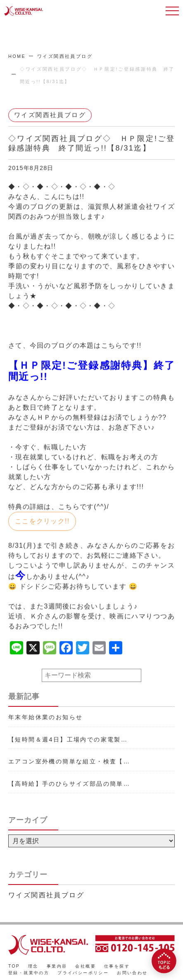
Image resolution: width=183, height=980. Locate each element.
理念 (33, 966)
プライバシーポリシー (83, 973)
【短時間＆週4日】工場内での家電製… (68, 739)
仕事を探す (117, 966)
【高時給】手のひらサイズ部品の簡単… (69, 784)
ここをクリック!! (42, 521)
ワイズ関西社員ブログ (65, 56)
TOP (14, 966)
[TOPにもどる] (164, 961)
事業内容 (57, 966)
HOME (17, 56)
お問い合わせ (132, 973)
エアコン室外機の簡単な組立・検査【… (69, 761)
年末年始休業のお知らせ (45, 717)
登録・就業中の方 (29, 973)
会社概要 (86, 966)
